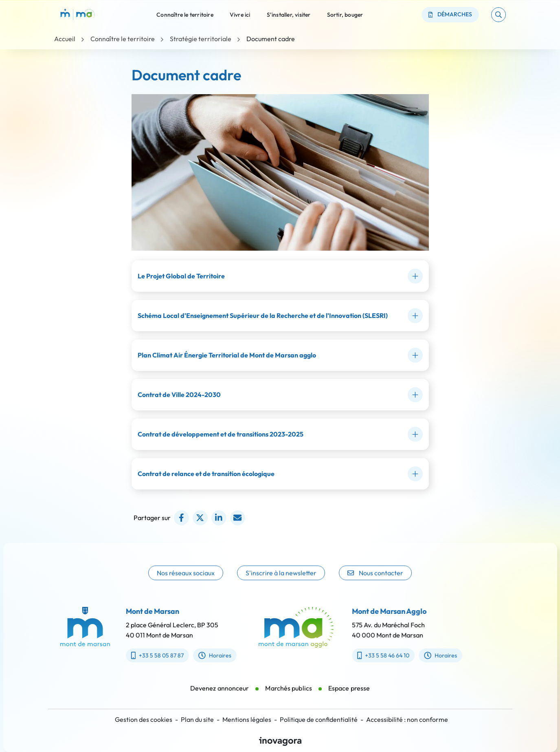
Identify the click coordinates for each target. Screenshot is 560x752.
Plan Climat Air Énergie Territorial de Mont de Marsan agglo (227, 355)
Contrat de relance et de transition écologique (206, 474)
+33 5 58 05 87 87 (148, 655)
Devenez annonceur (220, 697)
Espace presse (349, 697)
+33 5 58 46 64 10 (393, 655)
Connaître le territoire (185, 14)
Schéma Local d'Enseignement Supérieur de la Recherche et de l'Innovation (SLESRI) (263, 315)
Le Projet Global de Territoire (181, 276)
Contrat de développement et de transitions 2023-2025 (221, 434)
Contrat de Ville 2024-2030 (179, 395)
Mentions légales (247, 719)
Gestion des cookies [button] (144, 719)
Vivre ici (240, 14)
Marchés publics (289, 697)
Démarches (450, 14)
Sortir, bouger (345, 14)
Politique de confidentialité (319, 719)
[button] (499, 15)
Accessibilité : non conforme (407, 719)
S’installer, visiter (289, 14)
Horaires (205, 655)
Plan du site (197, 719)
